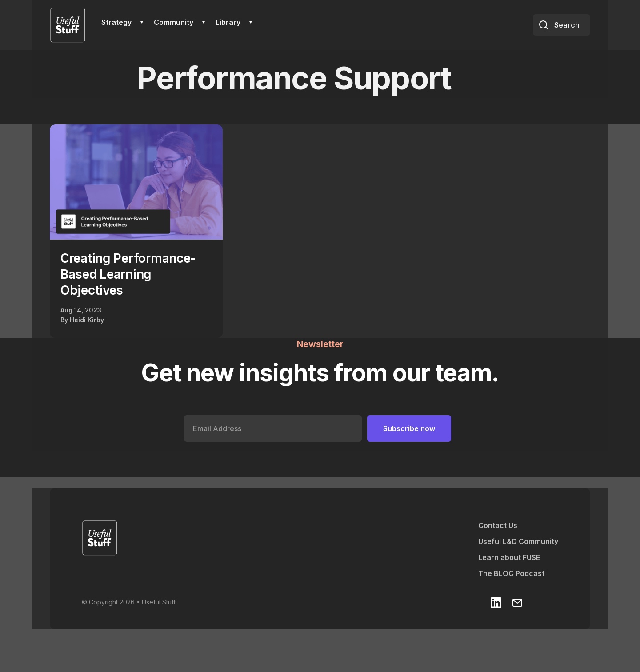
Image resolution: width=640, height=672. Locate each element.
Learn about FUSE (509, 557)
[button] (122, 22)
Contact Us (498, 525)
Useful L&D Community (518, 541)
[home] (68, 25)
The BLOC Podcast (511, 573)
